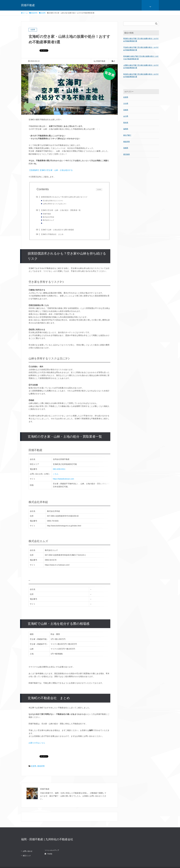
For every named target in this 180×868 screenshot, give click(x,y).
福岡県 (126, 129)
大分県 (126, 103)
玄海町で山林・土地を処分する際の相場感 (58, 230)
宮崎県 (126, 110)
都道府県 (41, 758)
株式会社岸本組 (49, 217)
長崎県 (126, 148)
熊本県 (126, 123)
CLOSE (99, 189)
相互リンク (27, 848)
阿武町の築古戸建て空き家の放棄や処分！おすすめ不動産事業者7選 (141, 40)
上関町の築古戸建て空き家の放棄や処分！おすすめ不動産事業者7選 (141, 66)
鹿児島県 (127, 154)
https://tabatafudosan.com (63, 482)
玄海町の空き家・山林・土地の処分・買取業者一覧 (61, 210)
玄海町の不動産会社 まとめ (53, 235)
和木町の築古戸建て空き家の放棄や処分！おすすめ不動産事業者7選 (141, 75)
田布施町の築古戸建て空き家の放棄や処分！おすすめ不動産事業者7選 (141, 58)
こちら (55, 476)
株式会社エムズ (49, 220)
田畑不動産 (28, 5)
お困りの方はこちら (37, 735)
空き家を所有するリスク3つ (53, 201)
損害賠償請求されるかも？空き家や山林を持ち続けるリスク (65, 197)
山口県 (126, 116)
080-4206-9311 (59, 470)
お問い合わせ (28, 843)
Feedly (48, 846)
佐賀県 (34, 758)
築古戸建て (127, 135)
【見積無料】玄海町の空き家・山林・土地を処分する (51, 170)
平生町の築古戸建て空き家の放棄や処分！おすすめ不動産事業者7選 (141, 49)
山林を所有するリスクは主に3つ (55, 204)
